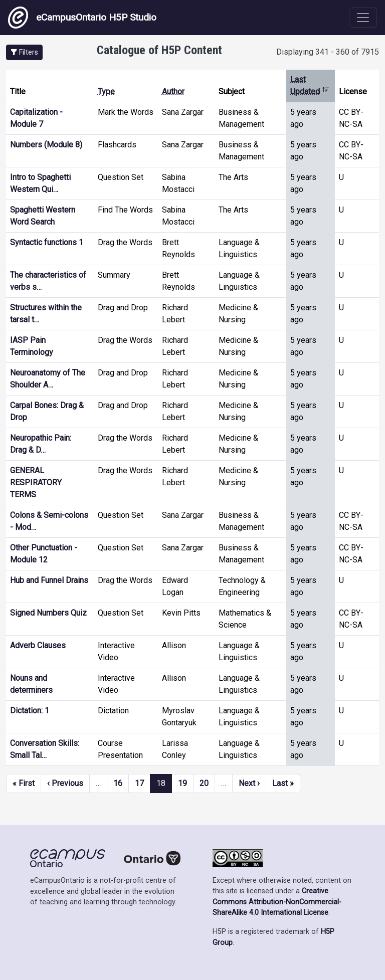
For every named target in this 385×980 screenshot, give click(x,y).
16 (118, 783)
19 (182, 783)
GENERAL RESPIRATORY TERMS (36, 482)
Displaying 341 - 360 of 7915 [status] (328, 52)
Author (173, 91)
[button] (24, 52)
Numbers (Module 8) (46, 145)
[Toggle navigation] (363, 18)
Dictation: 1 (30, 711)
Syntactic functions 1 (47, 242)
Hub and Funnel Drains (49, 580)
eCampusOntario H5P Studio (82, 18)
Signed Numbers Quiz (48, 613)
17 (139, 783)
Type (106, 91)
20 (204, 783)
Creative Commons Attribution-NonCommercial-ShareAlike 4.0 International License (277, 902)
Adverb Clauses (38, 645)
